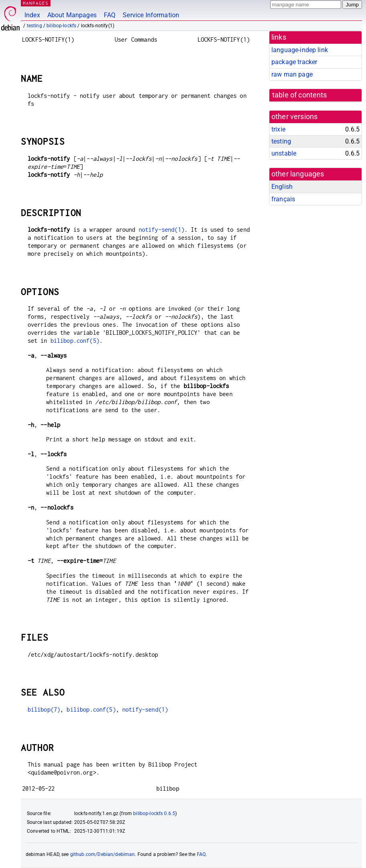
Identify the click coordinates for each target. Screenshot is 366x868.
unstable (284, 153)
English (282, 187)
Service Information (151, 15)
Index (32, 15)
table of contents (300, 95)
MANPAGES (36, 3)
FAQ (110, 15)
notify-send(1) (162, 230)
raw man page (292, 74)
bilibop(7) (44, 709)
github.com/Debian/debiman (103, 854)
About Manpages (72, 15)
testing (34, 26)
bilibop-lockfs (61, 26)
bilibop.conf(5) (75, 341)
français (283, 199)
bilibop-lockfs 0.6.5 (154, 813)
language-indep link (300, 50)
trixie (278, 129)
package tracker (294, 62)
